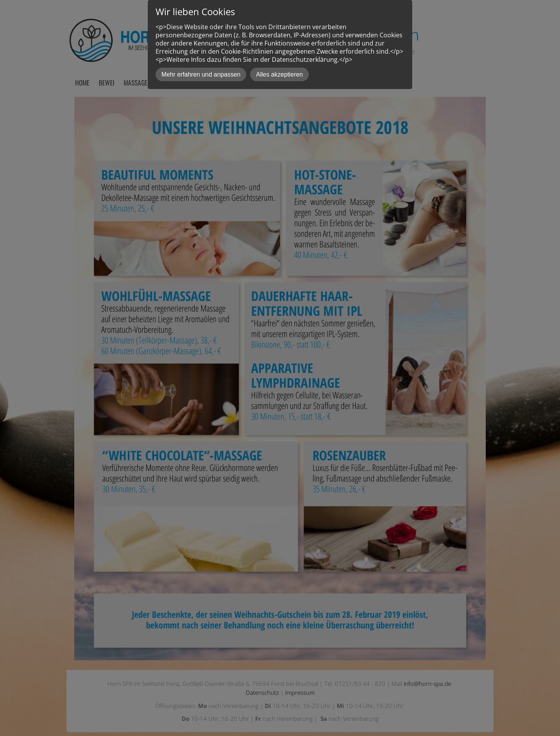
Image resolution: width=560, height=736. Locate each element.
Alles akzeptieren (279, 74)
